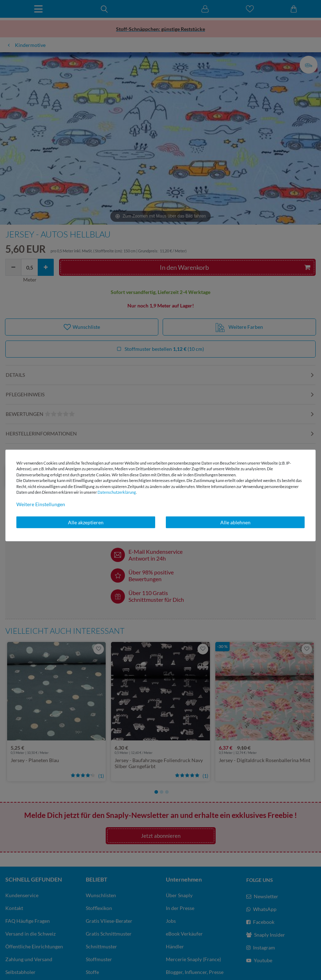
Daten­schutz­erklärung (117, 492)
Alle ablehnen (235, 522)
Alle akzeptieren (86, 522)
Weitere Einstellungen (41, 504)
